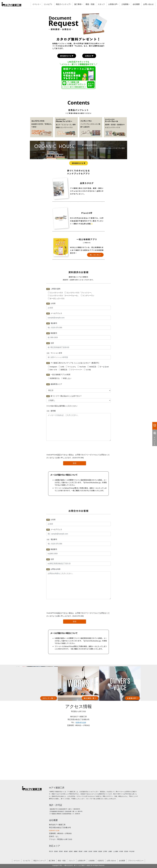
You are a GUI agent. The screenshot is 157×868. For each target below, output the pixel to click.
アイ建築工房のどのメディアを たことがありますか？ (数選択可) (73, 363)
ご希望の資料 (53, 289)
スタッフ (72, 861)
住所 (50, 343)
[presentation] (78, 447)
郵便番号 (52, 333)
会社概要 (122, 861)
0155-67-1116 (81, 722)
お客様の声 (82, 861)
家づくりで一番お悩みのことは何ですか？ (64, 396)
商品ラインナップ (40, 861)
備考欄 (51, 411)
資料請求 (155, 425)
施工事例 (52, 861)
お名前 (51, 303)
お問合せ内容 (53, 569)
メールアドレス (54, 313)
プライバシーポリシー (136, 861)
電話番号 (52, 323)
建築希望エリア (54, 384)
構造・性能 (62, 861)
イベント (17, 861)
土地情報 (91, 861)
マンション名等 (54, 353)
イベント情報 (155, 438)
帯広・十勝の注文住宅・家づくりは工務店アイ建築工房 (76, 865)
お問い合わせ (111, 861)
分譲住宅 (101, 861)
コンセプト (27, 861)
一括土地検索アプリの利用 (58, 375)
